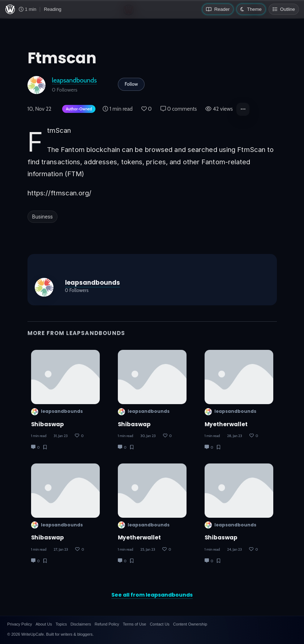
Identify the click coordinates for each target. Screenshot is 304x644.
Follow (131, 84)
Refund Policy (107, 624)
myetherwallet (226, 424)
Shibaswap (48, 424)
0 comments (179, 109)
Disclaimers (81, 624)
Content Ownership (190, 624)
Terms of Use (135, 624)
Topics (61, 624)
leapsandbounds (74, 80)
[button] (243, 109)
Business (42, 217)
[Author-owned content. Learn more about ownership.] (77, 109)
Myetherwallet (140, 537)
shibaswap (48, 537)
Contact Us (159, 624)
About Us (44, 624)
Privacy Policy (20, 624)
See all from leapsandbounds (152, 595)
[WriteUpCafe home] (10, 9)
